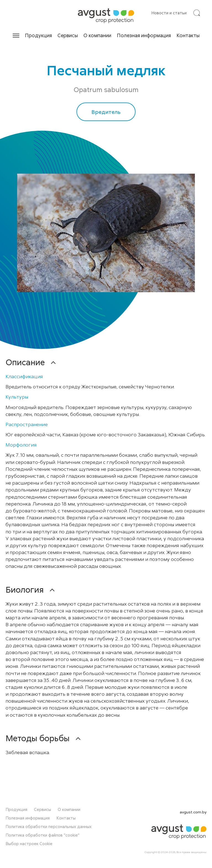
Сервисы (68, 35)
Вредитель (106, 112)
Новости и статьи (169, 13)
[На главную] (106, 16)
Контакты (188, 35)
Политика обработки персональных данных (49, 829)
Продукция (38, 35)
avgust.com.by (193, 814)
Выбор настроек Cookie (29, 846)
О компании (97, 35)
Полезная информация (144, 35)
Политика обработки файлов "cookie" (43, 837)
